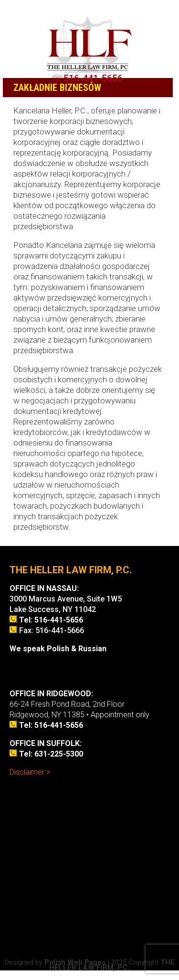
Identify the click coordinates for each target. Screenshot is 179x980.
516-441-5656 (93, 78)
